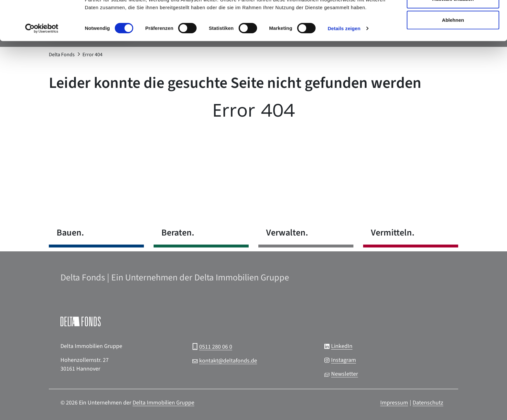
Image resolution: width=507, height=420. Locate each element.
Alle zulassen (453, 17)
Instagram (344, 360)
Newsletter (345, 374)
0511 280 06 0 (216, 347)
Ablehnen (453, 59)
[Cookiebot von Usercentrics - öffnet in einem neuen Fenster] (42, 68)
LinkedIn (342, 346)
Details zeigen (344, 68)
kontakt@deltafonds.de (228, 361)
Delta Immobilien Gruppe (163, 403)
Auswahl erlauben (453, 38)
